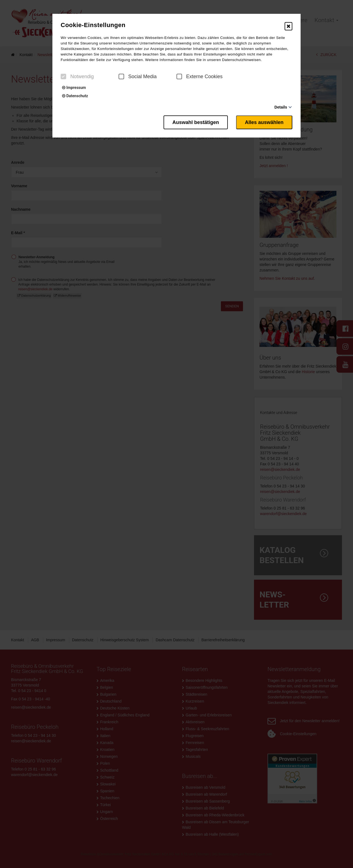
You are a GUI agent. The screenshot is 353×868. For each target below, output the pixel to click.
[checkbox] (63, 76)
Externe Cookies (200, 76)
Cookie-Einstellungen (93, 25)
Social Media (138, 76)
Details (281, 107)
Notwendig (77, 76)
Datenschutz (75, 96)
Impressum (74, 88)
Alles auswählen (264, 122)
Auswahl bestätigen (196, 122)
